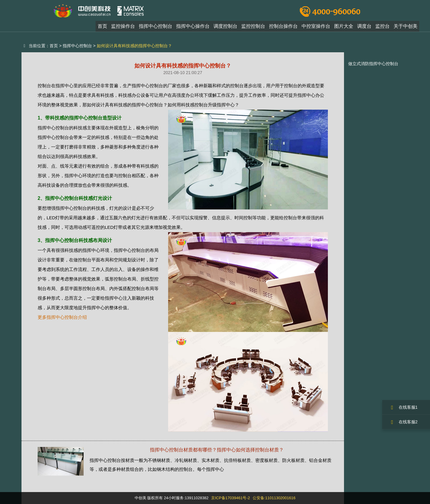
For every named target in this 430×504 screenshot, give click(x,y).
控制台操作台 (283, 28)
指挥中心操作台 (193, 28)
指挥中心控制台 (156, 28)
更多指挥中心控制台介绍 (62, 317)
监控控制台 (253, 28)
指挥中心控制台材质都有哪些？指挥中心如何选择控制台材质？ (217, 450)
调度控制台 (225, 28)
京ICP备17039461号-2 (231, 498)
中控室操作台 (316, 28)
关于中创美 (406, 28)
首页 (102, 28)
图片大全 (344, 28)
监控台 (383, 28)
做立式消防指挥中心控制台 (373, 64)
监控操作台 (123, 28)
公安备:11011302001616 (274, 498)
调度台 (364, 28)
